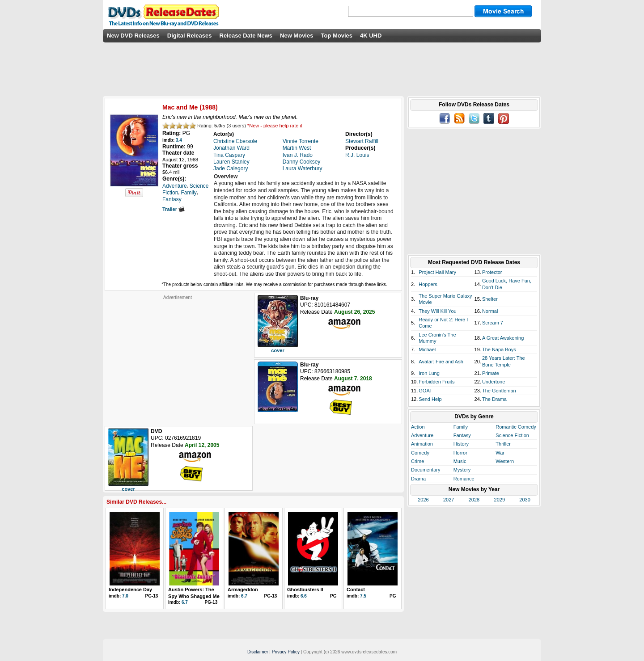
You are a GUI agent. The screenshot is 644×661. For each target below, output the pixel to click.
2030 (525, 500)
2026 (423, 500)
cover (278, 350)
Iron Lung (429, 373)
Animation (422, 444)
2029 (500, 500)
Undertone (494, 382)
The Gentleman (499, 391)
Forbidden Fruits (436, 382)
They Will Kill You (437, 311)
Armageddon (243, 589)
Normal (490, 311)
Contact (356, 589)
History (461, 444)
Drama (418, 479)
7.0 (125, 596)
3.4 (179, 140)
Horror (460, 453)
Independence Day (130, 589)
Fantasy (462, 435)
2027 (449, 500)
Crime (417, 461)
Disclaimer (258, 652)
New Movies (297, 36)
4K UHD (371, 36)
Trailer (174, 209)
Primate (491, 373)
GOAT (425, 391)
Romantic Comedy (516, 427)
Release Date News (246, 36)
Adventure (422, 435)
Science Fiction (512, 435)
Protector (492, 272)
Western (505, 461)
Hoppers (428, 284)
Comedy (420, 453)
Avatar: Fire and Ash (441, 362)
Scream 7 (493, 323)
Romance (464, 479)
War (500, 453)
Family (461, 427)
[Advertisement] (178, 356)
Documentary (426, 470)
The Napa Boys (499, 349)
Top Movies (337, 36)
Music (460, 461)
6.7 (185, 602)
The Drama (494, 399)
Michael (427, 349)
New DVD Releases (133, 36)
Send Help (430, 399)
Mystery (462, 470)
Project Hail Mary (437, 272)
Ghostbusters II (305, 589)
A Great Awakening (503, 338)
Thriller (503, 444)
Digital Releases (190, 36)
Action (418, 427)
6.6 (304, 596)
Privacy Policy (286, 652)
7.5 (363, 596)
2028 (474, 500)
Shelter (490, 299)
